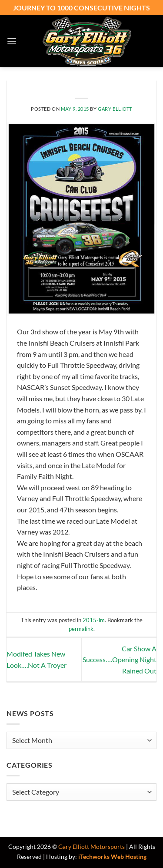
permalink (81, 629)
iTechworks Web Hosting (112, 856)
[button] (12, 41)
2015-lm (94, 620)
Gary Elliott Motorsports (91, 847)
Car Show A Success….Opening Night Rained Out (120, 660)
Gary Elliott (115, 109)
